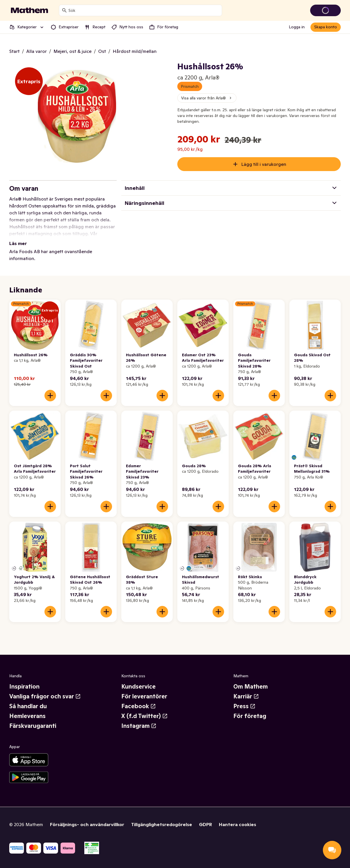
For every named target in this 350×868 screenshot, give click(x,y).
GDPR (205, 824)
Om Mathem (251, 687)
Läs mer (18, 243)
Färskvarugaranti (33, 726)
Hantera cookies (238, 824)
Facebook (139, 706)
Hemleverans (27, 716)
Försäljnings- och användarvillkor (87, 824)
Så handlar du (28, 706)
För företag (250, 716)
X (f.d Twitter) (145, 716)
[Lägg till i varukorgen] (50, 396)
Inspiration (24, 687)
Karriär (246, 696)
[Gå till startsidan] (29, 10)
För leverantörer (144, 696)
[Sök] (64, 10)
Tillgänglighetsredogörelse (162, 824)
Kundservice (138, 687)
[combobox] (144, 10)
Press (244, 706)
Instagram (139, 726)
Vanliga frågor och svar (45, 696)
